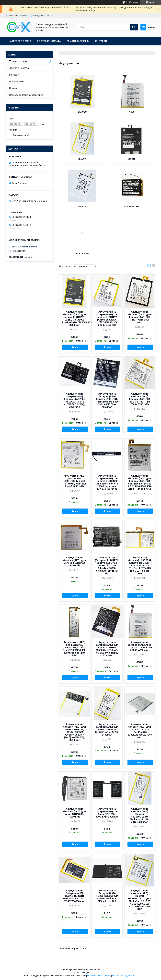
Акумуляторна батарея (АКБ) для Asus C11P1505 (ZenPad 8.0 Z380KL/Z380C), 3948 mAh (140, 731)
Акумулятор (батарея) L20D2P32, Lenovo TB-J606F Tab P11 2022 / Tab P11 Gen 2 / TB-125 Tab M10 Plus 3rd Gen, (140, 565)
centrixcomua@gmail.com (25, 246)
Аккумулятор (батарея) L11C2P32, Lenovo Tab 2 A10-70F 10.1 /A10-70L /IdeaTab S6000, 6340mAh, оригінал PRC (107, 565)
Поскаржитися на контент (99, 976)
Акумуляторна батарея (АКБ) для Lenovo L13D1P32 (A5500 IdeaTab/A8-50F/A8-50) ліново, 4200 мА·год (107, 649)
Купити (75, 347)
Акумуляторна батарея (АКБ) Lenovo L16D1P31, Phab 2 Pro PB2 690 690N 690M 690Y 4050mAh (107, 400)
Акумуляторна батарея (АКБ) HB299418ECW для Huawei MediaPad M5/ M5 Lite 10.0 (107, 896)
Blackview (82, 254)
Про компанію (17, 81)
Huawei (82, 159)
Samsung (82, 206)
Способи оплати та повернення (26, 95)
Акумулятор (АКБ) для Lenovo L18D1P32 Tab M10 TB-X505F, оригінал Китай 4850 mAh (74, 481)
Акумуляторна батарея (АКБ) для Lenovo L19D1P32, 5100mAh (75, 562)
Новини (13, 88)
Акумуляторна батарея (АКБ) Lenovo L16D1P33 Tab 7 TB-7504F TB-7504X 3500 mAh (140, 399)
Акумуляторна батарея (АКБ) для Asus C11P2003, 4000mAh (75, 813)
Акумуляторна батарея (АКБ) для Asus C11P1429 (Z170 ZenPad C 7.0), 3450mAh (107, 729)
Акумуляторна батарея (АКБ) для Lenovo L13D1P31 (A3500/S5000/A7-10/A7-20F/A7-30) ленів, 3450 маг (107, 318)
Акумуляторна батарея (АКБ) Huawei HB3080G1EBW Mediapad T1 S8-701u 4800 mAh (140, 815)
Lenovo (82, 112)
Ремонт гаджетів (78, 41)
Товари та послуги (19, 61)
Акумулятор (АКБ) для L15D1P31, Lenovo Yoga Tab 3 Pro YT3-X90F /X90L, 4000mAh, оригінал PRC (75, 649)
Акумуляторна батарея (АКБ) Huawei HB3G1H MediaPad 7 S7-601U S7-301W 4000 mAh (75, 896)
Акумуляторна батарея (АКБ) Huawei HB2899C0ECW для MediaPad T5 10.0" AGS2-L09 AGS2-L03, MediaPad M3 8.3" (140, 900)
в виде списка (154, 266)
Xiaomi (132, 159)
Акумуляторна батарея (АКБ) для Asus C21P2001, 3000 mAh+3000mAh (107, 813)
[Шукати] (134, 27)
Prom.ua (96, 970)
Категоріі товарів (20, 41)
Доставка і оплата (49, 41)
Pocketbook (132, 206)
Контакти (101, 41)
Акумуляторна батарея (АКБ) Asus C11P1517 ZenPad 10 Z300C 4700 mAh (140, 646)
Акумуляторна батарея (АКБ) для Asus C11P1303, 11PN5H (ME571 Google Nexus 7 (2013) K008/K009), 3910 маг (75, 732)
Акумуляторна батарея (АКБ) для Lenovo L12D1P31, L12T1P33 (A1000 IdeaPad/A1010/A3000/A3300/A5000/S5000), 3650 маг (74, 318)
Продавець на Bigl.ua (80, 973)
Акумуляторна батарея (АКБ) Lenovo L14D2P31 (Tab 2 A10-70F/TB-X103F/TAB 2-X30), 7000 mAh (74, 400)
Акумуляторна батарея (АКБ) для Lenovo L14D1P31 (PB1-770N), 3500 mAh (140, 317)
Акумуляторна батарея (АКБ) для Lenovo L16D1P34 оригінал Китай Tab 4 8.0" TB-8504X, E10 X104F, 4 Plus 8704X (140, 482)
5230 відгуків (132, 2)
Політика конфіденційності (125, 976)
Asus (132, 112)
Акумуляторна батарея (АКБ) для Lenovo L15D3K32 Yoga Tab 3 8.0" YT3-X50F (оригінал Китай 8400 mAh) (107, 482)
